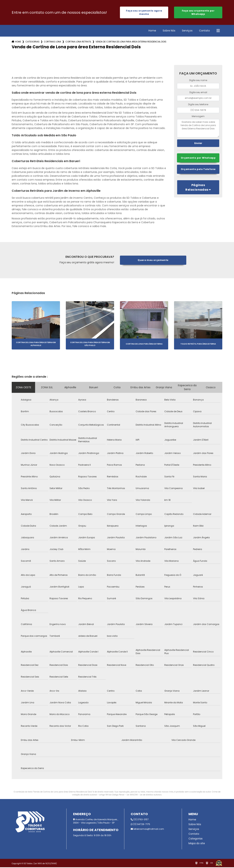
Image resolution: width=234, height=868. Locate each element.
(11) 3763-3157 (140, 820)
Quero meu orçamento (153, 261)
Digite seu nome (198, 81)
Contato (204, 31)
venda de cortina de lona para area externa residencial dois (131, 42)
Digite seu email (198, 93)
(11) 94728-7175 (140, 825)
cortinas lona (52, 42)
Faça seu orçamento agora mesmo (144, 13)
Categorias (32, 42)
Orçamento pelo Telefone (198, 170)
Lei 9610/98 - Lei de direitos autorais (144, 795)
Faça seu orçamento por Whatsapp (198, 13)
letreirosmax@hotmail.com (147, 830)
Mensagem (198, 117)
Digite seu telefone (198, 105)
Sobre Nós (169, 31)
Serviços (187, 31)
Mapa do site (197, 844)
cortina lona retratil (78, 42)
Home (152, 31)
